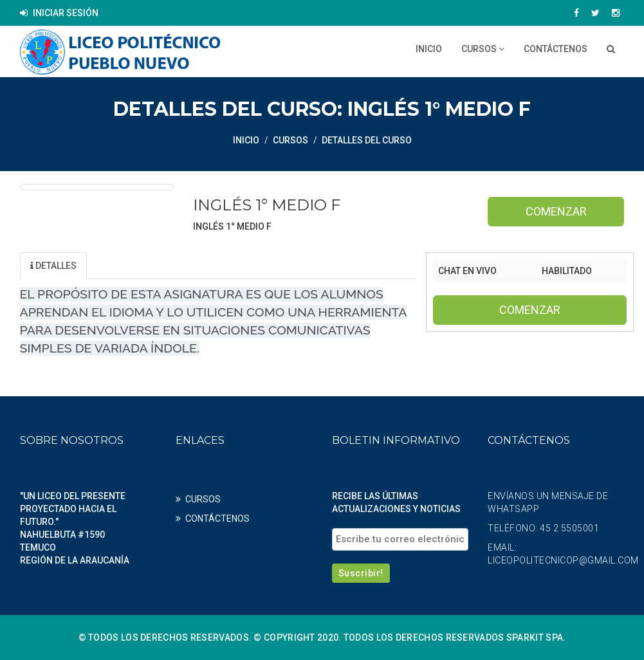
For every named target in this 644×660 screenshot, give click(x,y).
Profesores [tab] (197, 266)
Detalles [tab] (53, 266)
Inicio (429, 49)
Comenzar (556, 211)
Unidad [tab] (120, 266)
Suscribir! (361, 573)
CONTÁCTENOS (556, 49)
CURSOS (483, 49)
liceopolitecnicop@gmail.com (563, 560)
